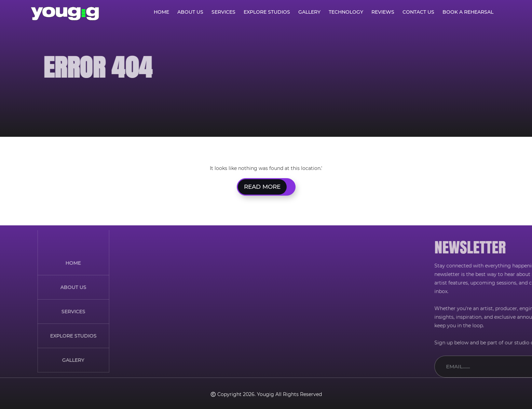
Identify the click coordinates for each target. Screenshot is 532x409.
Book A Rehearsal (468, 12)
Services (223, 12)
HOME (9, 263)
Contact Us (418, 12)
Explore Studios (267, 12)
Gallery (309, 12)
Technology (346, 12)
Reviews (383, 12)
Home (161, 12)
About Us (190, 12)
